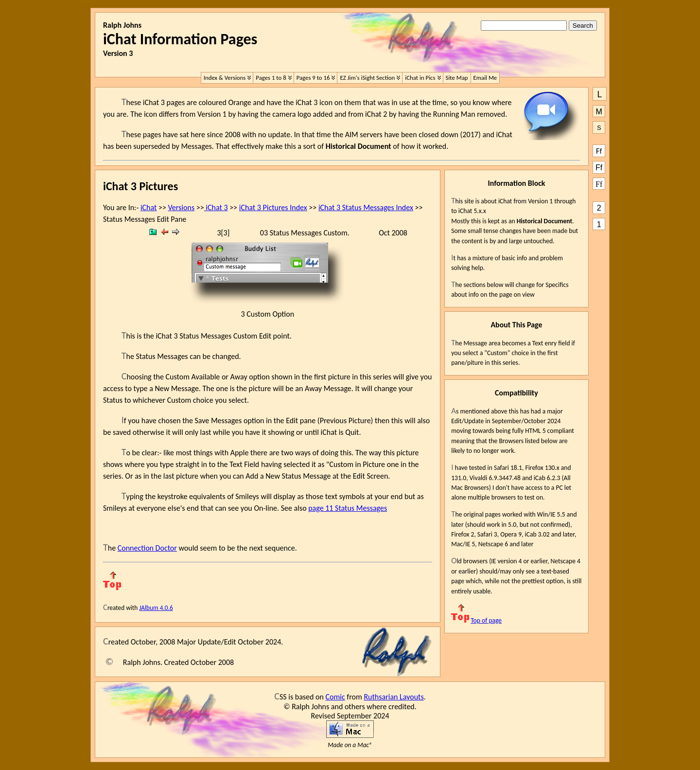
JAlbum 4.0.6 (156, 608)
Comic (335, 697)
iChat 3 (216, 207)
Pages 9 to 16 (313, 78)
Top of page (476, 620)
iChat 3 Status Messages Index (366, 207)
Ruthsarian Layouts (394, 697)
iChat (149, 207)
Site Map (457, 78)
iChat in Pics (420, 78)
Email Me (485, 78)
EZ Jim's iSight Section (367, 78)
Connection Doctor (147, 548)
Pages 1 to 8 (271, 78)
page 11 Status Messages (348, 508)
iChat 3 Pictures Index (273, 207)
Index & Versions (225, 78)
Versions (182, 207)
